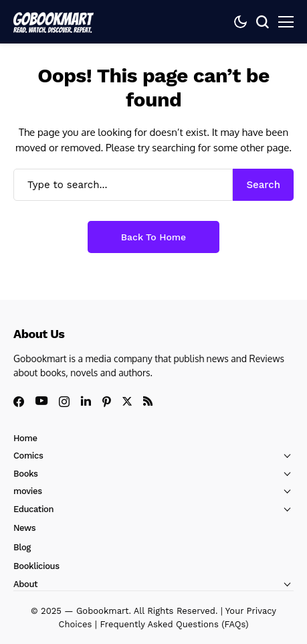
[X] (127, 401)
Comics (28, 456)
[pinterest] (107, 402)
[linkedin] (86, 401)
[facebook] (19, 402)
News (24, 528)
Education (33, 509)
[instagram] (64, 402)
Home (25, 438)
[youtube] (41, 401)
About (25, 584)
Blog (22, 547)
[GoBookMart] (54, 21)
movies (28, 491)
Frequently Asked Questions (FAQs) (174, 624)
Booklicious (36, 566)
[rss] (148, 401)
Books (26, 474)
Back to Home (153, 237)
